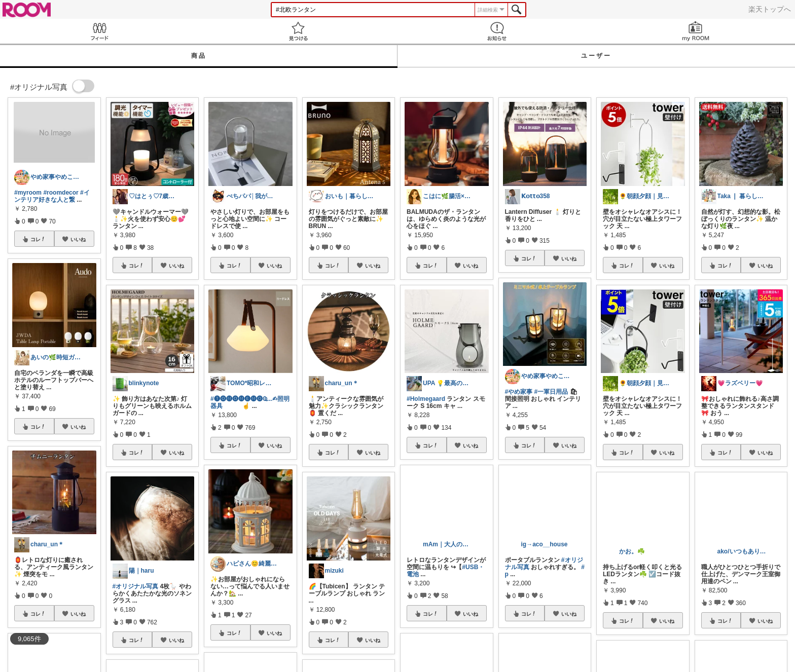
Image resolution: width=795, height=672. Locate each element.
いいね (78, 239)
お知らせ (497, 31)
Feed (99, 31)
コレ (38, 239)
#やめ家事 (519, 392)
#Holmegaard (426, 399)
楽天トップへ (770, 9)
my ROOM (696, 31)
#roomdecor (61, 193)
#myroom (28, 193)
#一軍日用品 (551, 392)
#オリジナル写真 (136, 586)
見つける (298, 31)
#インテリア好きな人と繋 (52, 196)
